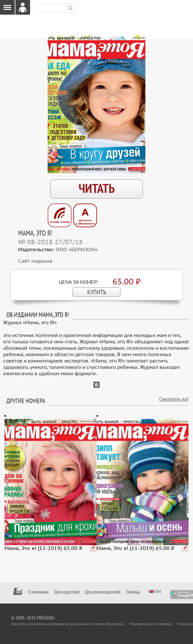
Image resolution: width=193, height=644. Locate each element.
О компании (38, 592)
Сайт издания (35, 261)
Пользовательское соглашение (150, 624)
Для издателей (67, 592)
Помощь (133, 592)
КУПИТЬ (97, 292)
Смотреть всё (174, 399)
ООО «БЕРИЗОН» (77, 250)
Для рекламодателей (103, 592)
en (158, 591)
